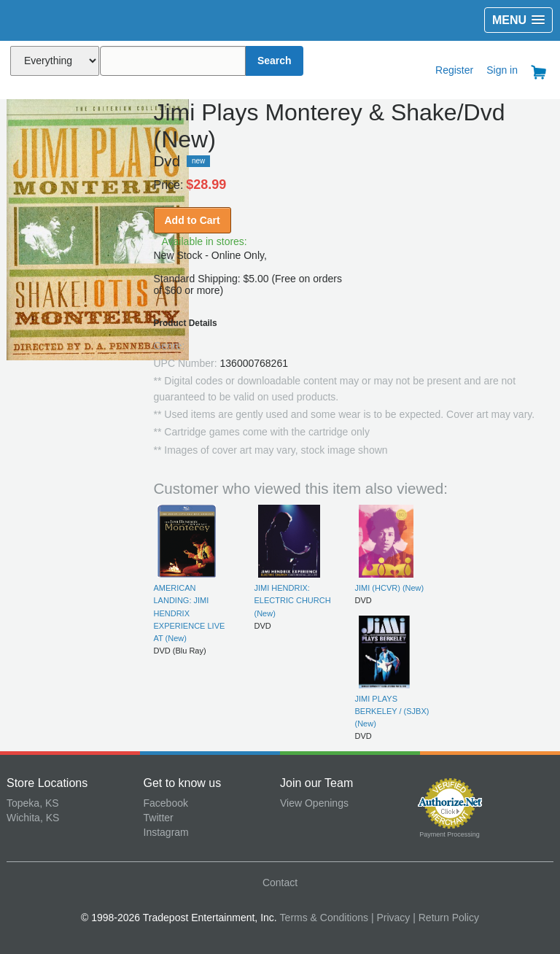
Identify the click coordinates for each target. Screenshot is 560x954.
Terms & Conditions (324, 918)
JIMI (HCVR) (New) (390, 588)
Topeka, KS (33, 803)
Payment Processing (450, 834)
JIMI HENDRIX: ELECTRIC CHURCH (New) (293, 601)
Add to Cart (192, 220)
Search (275, 61)
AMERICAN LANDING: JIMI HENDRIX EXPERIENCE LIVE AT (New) (190, 613)
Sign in (502, 70)
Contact (280, 883)
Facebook (166, 803)
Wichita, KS (33, 818)
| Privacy (390, 918)
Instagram (166, 832)
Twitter (159, 818)
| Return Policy (446, 918)
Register (454, 70)
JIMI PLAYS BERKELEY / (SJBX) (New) (392, 711)
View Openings (314, 803)
